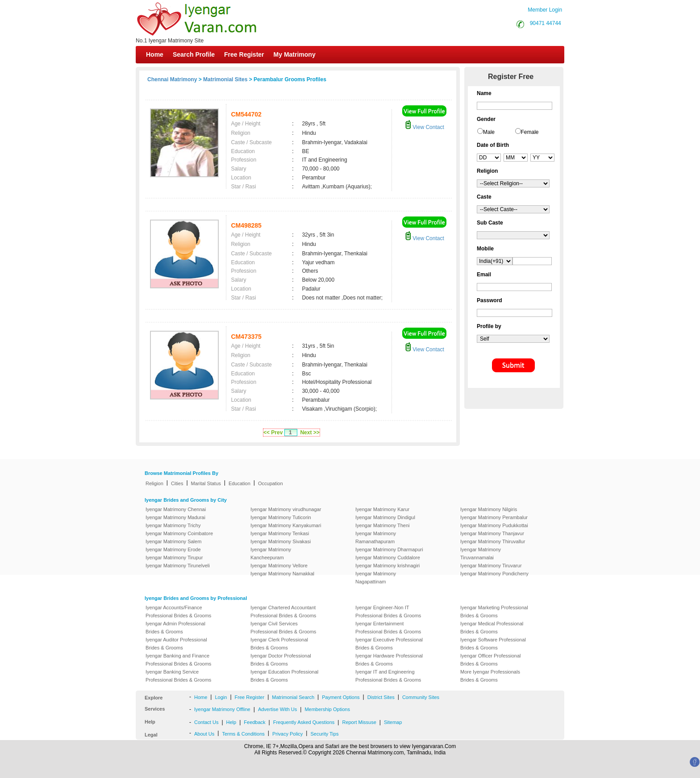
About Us (204, 734)
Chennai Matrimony (172, 79)
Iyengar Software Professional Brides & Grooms (493, 644)
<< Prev (273, 433)
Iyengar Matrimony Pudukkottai (494, 525)
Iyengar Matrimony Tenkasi (280, 533)
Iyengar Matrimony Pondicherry (494, 574)
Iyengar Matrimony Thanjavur (492, 533)
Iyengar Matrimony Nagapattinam (376, 578)
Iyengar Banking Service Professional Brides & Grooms (178, 676)
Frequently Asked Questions (304, 722)
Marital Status (206, 483)
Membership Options (327, 709)
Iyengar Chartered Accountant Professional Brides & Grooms (283, 612)
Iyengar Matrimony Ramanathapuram (376, 537)
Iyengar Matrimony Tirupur (174, 557)
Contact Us (206, 722)
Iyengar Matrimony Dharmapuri (389, 549)
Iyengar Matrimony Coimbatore (179, 533)
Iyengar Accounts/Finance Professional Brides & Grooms (178, 612)
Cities (177, 483)
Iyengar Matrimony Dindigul (385, 517)
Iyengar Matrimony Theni (382, 525)
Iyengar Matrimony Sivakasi (281, 541)
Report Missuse (359, 722)
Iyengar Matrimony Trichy (173, 525)
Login (221, 697)
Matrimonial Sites (225, 79)
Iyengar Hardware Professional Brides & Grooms (389, 660)
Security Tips (324, 734)
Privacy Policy (287, 734)
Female (530, 132)
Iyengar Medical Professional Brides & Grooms (492, 628)
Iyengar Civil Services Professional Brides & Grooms (283, 628)
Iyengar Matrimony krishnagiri (387, 566)
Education (240, 483)
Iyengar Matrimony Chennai (176, 509)
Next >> (310, 433)
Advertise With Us (277, 709)
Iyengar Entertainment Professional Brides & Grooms (388, 628)
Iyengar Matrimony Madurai (175, 517)
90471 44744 (546, 23)
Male (489, 132)
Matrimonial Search (293, 697)
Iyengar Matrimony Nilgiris (489, 509)
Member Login (545, 10)
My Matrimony (295, 54)
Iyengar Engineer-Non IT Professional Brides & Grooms (388, 612)
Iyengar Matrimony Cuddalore (388, 557)
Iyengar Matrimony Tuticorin (281, 517)
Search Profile (194, 54)
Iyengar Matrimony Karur (382, 509)
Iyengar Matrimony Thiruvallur (493, 541)
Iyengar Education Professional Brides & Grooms (284, 676)
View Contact (425, 127)
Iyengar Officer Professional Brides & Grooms (491, 660)
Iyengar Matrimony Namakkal (282, 574)
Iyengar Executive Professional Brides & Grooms (389, 644)
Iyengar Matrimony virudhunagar (286, 509)
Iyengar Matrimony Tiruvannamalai (481, 553)
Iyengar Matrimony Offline (222, 709)
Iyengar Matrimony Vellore (279, 566)
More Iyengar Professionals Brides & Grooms (490, 676)
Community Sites (421, 697)
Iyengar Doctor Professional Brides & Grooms (281, 660)
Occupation (271, 483)
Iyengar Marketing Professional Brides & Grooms (494, 612)
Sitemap (393, 722)
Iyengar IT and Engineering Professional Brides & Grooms (388, 676)
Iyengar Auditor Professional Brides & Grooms (176, 644)
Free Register (244, 54)
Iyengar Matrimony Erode (173, 549)
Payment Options (341, 697)
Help (231, 722)
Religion (154, 483)
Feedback (254, 722)
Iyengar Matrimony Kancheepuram (271, 553)
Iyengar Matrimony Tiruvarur (491, 566)
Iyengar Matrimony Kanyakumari (286, 525)
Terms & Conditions (243, 734)
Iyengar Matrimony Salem (173, 541)
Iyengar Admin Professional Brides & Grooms (175, 628)
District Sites (381, 697)
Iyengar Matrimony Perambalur (494, 517)
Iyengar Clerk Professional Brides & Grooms (279, 644)
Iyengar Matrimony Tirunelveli (178, 566)
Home (155, 54)
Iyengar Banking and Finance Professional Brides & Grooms (178, 660)
